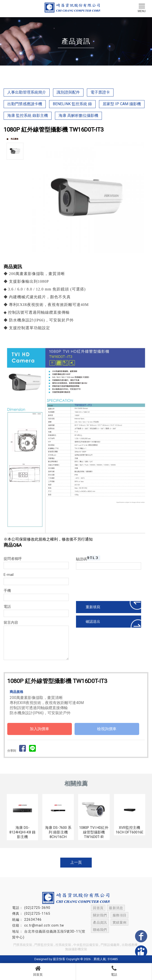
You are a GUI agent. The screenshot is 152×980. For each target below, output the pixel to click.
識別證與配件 (68, 92)
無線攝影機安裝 (76, 949)
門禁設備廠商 (110, 945)
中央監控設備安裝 (86, 945)
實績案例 (119, 922)
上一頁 (76, 862)
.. (92, 959)
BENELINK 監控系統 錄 (72, 104)
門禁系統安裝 (23, 945)
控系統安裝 (63, 945)
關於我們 (100, 915)
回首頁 (38, 971)
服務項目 (119, 915)
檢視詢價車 (107, 729)
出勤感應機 (130, 945)
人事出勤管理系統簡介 (27, 92)
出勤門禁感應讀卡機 (25, 104)
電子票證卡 (100, 92)
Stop (93, 258)
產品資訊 (100, 922)
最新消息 (115, 908)
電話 (114, 971)
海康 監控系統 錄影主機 (28, 115)
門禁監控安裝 (44, 945)
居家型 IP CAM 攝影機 (122, 104)
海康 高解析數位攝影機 (78, 115)
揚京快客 (59, 959)
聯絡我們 (100, 930)
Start (89, 258)
